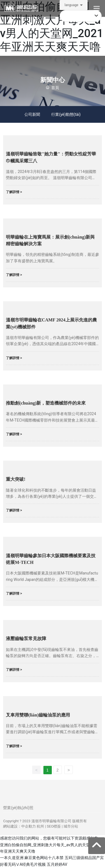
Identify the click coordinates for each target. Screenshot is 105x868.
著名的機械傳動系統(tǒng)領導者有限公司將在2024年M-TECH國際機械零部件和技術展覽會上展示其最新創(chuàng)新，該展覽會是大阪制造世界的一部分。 (52, 420)
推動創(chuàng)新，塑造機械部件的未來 (46, 403)
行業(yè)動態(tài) (66, 114)
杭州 (40, 827)
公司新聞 (32, 114)
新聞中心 (53, 80)
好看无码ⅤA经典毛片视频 (23, 864)
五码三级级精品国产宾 (84, 858)
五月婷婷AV (57, 864)
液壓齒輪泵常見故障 (26, 639)
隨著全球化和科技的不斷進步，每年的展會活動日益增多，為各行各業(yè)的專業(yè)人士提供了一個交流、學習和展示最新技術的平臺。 (51, 496)
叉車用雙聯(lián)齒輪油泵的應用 (38, 715)
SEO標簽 (54, 827)
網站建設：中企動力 (19, 827)
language (71, 5)
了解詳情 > (14, 192)
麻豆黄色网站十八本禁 (44, 858)
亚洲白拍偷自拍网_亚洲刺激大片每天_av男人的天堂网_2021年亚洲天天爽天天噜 (52, 27)
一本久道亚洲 (12, 858)
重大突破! (16, 480)
